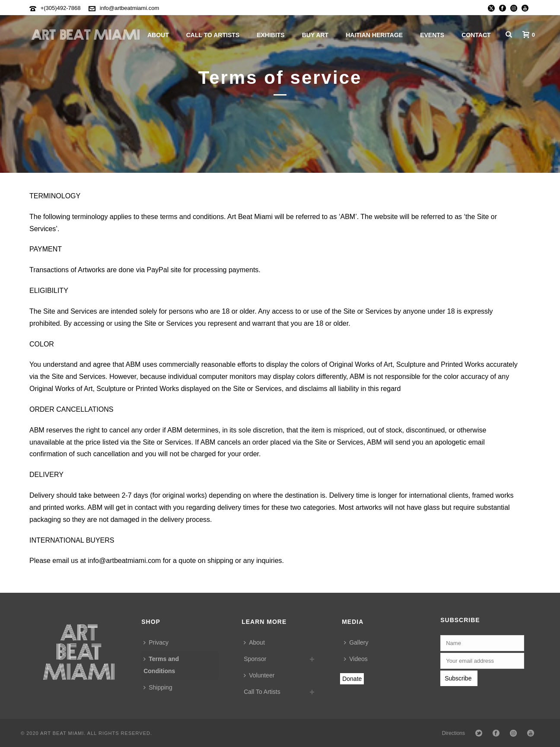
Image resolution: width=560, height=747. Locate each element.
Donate (352, 679)
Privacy (156, 642)
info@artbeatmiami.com (129, 8)
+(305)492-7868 (61, 8)
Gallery (356, 642)
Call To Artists (213, 35)
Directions (453, 733)
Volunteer (259, 675)
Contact (476, 35)
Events (432, 35)
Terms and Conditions (161, 665)
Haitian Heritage (374, 35)
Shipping (158, 687)
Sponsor (255, 659)
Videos (356, 659)
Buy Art (315, 35)
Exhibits (271, 35)
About (158, 35)
